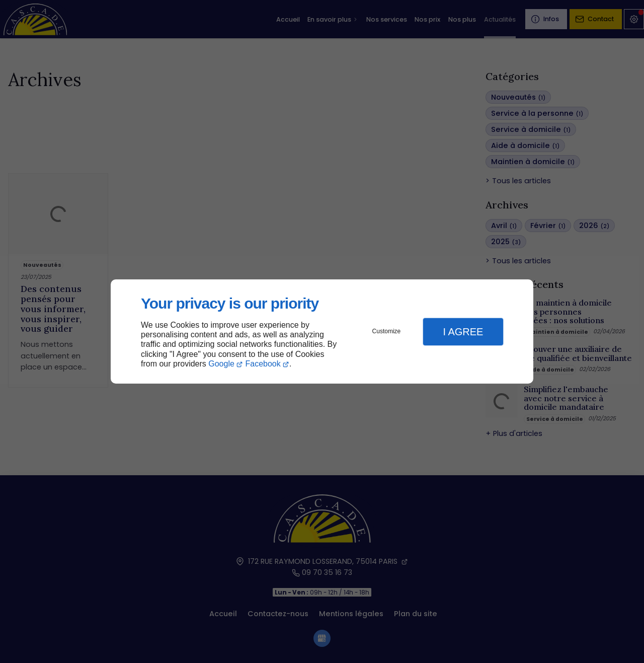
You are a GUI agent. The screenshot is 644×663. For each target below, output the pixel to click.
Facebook (263, 364)
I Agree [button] (463, 332)
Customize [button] (387, 331)
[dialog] (322, 332)
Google (221, 364)
